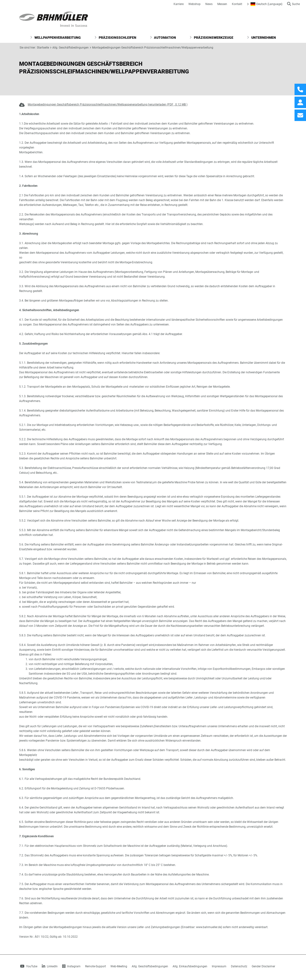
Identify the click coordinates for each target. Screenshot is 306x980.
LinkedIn (50, 966)
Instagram (71, 966)
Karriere (179, 4)
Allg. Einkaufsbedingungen (190, 966)
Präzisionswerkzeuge (211, 38)
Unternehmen (261, 38)
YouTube (29, 966)
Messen (222, 4)
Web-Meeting (119, 966)
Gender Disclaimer (263, 966)
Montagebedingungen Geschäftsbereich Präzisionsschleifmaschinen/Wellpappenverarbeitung (153, 48)
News (209, 4)
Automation (163, 38)
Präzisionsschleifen (115, 38)
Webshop (194, 4)
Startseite (43, 48)
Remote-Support (96, 966)
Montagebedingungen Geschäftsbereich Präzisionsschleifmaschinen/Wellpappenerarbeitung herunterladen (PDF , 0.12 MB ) (108, 105)
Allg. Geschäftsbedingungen (71, 48)
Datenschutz (239, 966)
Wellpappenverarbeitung (55, 38)
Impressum (219, 966)
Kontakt (237, 4)
